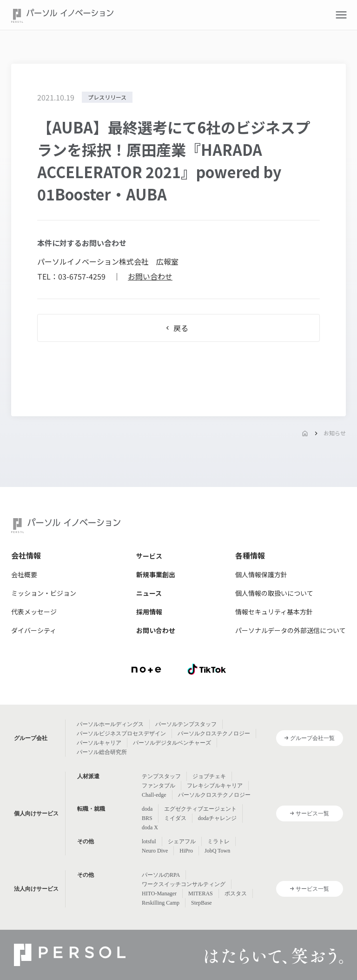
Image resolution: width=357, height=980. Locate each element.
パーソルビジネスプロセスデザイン (121, 733)
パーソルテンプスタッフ (186, 724)
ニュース (149, 593)
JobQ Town (217, 851)
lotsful (149, 841)
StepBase (202, 903)
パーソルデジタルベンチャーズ (172, 743)
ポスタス (236, 893)
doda (147, 809)
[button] (341, 15)
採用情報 (149, 612)
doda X (150, 827)
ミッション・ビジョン (44, 593)
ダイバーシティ (34, 630)
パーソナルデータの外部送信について (291, 630)
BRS (147, 818)
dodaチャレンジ (217, 818)
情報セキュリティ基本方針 (274, 612)
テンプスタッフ (161, 776)
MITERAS (201, 893)
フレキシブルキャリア (215, 786)
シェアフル (182, 841)
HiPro (186, 851)
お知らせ (335, 433)
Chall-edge (154, 795)
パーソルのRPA (161, 875)
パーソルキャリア (99, 743)
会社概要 (24, 574)
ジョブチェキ (209, 776)
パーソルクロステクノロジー (214, 733)
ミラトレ (218, 841)
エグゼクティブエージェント (200, 809)
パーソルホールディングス (110, 724)
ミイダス (175, 818)
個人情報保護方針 (261, 574)
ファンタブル (159, 786)
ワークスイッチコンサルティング (184, 884)
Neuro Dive (155, 851)
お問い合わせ (150, 276)
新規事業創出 (156, 574)
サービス (149, 556)
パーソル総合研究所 (102, 752)
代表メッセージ (34, 612)
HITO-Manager (159, 893)
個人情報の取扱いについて (274, 593)
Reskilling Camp (161, 903)
